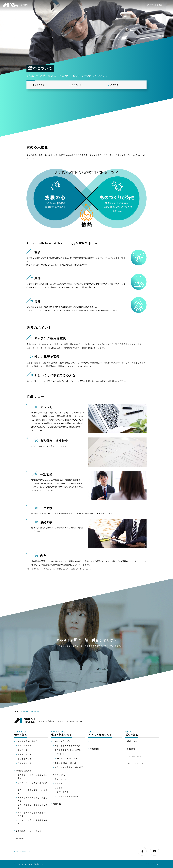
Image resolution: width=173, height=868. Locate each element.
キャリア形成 (59, 775)
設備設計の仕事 (25, 755)
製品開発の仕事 (25, 746)
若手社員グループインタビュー (30, 831)
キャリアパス (61, 779)
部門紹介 (20, 838)
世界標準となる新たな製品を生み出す (33, 777)
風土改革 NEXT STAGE (66, 763)
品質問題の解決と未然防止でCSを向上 (32, 814)
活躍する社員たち (24, 771)
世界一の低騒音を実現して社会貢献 (33, 792)
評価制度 (59, 784)
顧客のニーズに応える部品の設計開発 (33, 784)
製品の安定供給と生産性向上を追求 (33, 807)
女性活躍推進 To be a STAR (68, 750)
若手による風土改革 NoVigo (68, 746)
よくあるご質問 (134, 757)
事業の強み (95, 749)
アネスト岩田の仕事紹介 (27, 741)
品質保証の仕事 (25, 763)
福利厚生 (57, 804)
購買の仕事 (23, 750)
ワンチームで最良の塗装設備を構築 (33, 822)
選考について (133, 741)
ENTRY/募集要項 (155, 5)
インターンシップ (135, 764)
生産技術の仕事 (25, 759)
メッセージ (95, 741)
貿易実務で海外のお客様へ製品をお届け (33, 799)
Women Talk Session (67, 758)
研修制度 (59, 788)
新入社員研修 (62, 792)
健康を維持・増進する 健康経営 (69, 767)
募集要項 (131, 749)
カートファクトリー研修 (67, 796)
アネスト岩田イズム (62, 741)
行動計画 (60, 754)
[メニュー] (168, 5)
